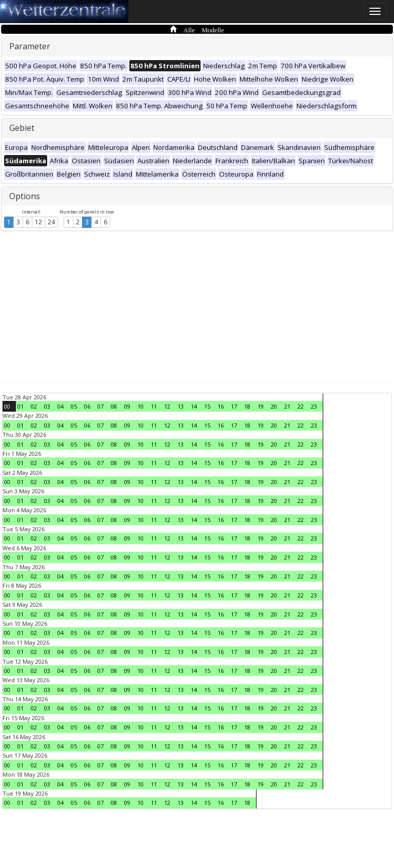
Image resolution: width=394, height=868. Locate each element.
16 (221, 406)
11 (154, 406)
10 (141, 406)
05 (74, 406)
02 (34, 406)
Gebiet (22, 128)
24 (51, 222)
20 (274, 406)
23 (314, 406)
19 (261, 406)
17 (234, 406)
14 (194, 406)
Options (25, 196)
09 (127, 406)
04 (61, 406)
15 (207, 406)
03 (47, 406)
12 (38, 222)
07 (101, 406)
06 (87, 406)
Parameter (30, 46)
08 (114, 406)
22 (301, 406)
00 (7, 406)
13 (181, 406)
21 (287, 406)
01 (21, 406)
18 (247, 406)
